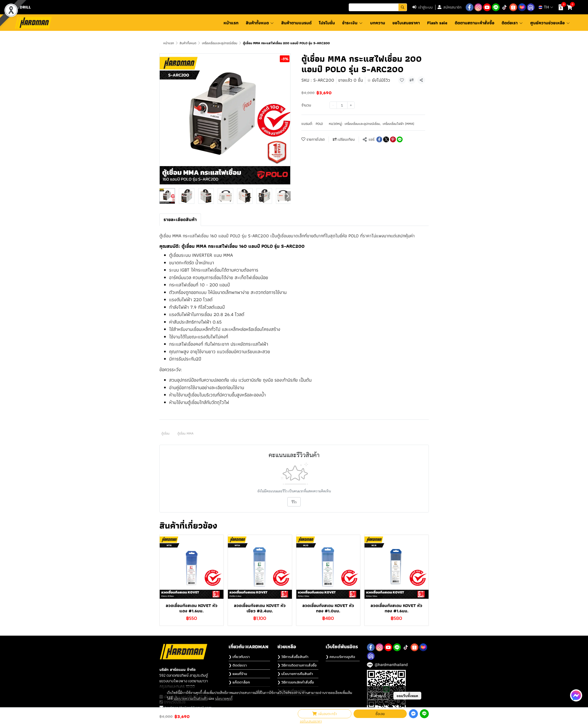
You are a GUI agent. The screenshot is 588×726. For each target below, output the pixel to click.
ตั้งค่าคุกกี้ (378, 696)
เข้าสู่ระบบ (422, 7)
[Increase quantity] (351, 105)
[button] (378, 7)
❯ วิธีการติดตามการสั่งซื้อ (297, 665)
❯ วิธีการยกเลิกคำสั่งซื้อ (296, 682)
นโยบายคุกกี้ (224, 698)
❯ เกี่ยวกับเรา (239, 657)
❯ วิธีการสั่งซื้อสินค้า (293, 657)
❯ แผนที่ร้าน (238, 674)
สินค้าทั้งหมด (188, 43)
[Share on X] (386, 139)
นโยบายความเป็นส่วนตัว (191, 698)
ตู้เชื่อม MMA (185, 433)
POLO (319, 124)
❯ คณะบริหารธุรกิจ (340, 657)
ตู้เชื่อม (166, 433)
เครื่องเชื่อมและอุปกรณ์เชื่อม (220, 43)
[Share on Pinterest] (393, 139)
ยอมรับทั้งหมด (407, 696)
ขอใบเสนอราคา (311, 721)
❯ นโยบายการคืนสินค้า (295, 674)
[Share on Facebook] (379, 139)
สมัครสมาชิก (450, 7)
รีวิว (294, 502)
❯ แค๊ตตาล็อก (239, 682)
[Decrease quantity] (333, 105)
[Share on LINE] (400, 139)
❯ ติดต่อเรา (238, 665)
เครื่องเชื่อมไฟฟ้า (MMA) (398, 124)
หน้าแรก (169, 43)
